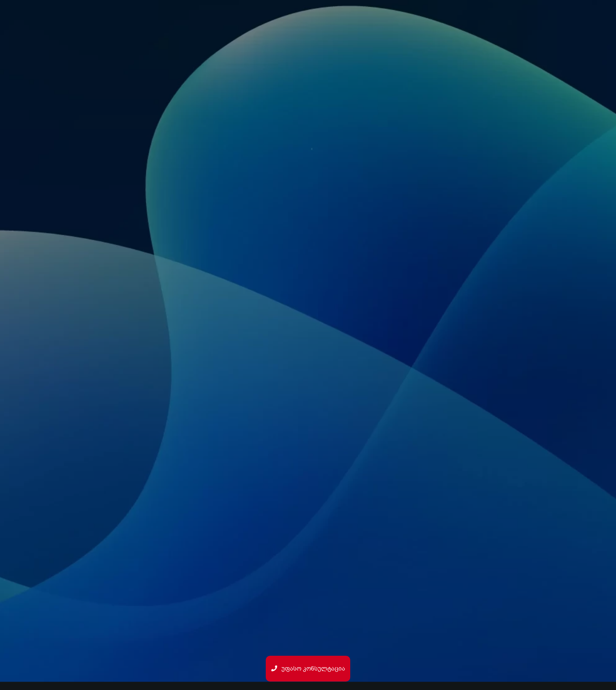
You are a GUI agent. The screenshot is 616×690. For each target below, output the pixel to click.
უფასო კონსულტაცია (308, 669)
